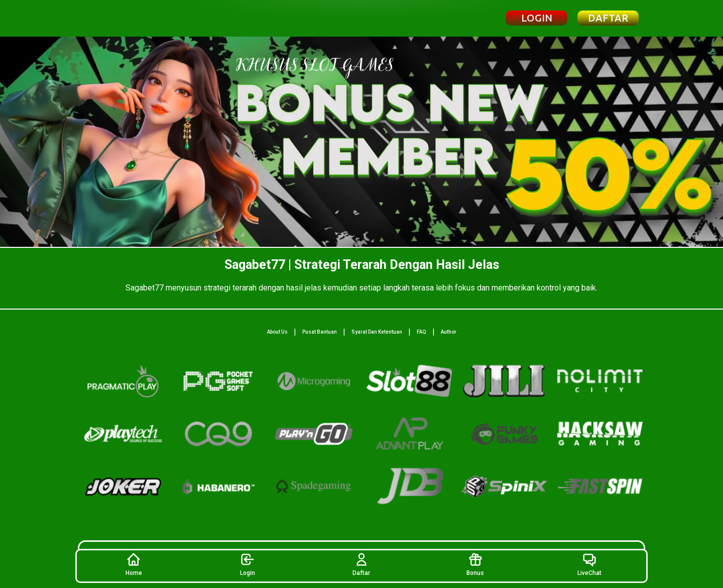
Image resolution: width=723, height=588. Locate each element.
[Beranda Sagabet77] (133, 18)
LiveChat (589, 564)
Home (134, 564)
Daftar (361, 564)
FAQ (421, 332)
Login (248, 564)
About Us (277, 332)
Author (449, 332)
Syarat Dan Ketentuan (377, 332)
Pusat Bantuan (320, 332)
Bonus (475, 564)
